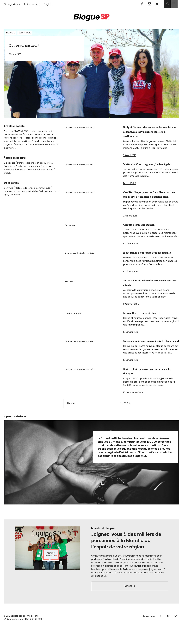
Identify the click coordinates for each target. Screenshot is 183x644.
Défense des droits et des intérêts (83, 128)
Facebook (142, 4)
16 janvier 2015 (131, 346)
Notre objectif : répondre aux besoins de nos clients (149, 296)
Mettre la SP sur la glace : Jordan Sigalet (145, 166)
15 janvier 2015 (131, 378)
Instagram (150, 4)
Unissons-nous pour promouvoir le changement (147, 357)
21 (125, 422)
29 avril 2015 (130, 155)
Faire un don (32, 4)
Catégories (11, 4)
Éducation (71, 296)
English (48, 4)
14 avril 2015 (130, 188)
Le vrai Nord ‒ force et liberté (149, 327)
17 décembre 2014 (133, 411)
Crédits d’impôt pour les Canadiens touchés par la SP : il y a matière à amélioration (150, 201)
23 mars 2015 (130, 225)
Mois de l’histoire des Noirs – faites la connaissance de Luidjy (30, 138)
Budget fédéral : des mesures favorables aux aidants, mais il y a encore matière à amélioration (151, 132)
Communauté (26, 33)
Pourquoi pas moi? (34, 45)
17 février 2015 (131, 253)
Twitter (157, 4)
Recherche (10, 170)
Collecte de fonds (75, 328)
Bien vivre (11, 33)
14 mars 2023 (16, 54)
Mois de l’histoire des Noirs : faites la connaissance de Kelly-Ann (27, 143)
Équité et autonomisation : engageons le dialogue (146, 389)
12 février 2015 (131, 285)
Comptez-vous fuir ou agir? (147, 234)
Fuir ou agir (71, 235)
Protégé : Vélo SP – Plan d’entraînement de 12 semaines (30, 146)
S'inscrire (130, 605)
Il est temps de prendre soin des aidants (148, 264)
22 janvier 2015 (131, 318)
